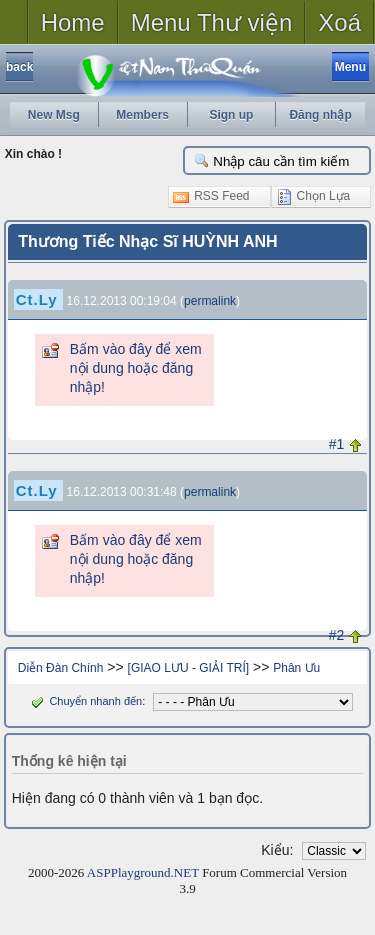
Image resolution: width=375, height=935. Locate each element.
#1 (337, 444)
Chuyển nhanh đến (84, 701)
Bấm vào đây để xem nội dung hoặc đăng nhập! (136, 368)
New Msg (54, 115)
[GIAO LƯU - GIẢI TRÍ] (188, 668)
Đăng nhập (320, 115)
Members (142, 115)
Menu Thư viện (212, 22)
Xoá (339, 22)
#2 (337, 635)
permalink (210, 301)
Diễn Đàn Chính (61, 668)
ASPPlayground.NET (143, 872)
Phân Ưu (296, 668)
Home (73, 22)
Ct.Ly (37, 299)
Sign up (231, 115)
